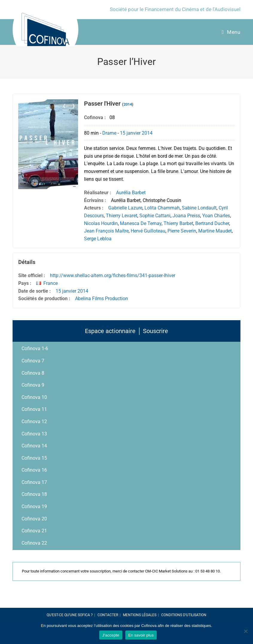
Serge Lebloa (98, 239)
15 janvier (130, 133)
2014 (128, 104)
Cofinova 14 (34, 446)
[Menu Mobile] (231, 32)
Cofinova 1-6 (35, 348)
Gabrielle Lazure (125, 208)
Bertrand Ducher (212, 223)
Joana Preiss (186, 216)
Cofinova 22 (34, 543)
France (51, 283)
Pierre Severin (182, 231)
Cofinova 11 (34, 409)
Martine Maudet (215, 231)
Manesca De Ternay (141, 223)
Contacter (108, 615)
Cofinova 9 (33, 385)
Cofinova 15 (34, 458)
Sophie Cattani (155, 216)
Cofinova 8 (33, 373)
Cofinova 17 (34, 482)
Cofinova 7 (33, 361)
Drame (109, 133)
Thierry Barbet (178, 223)
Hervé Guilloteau (148, 231)
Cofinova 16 (34, 470)
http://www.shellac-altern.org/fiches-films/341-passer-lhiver (113, 275)
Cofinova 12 (34, 422)
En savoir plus (141, 635)
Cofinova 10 (34, 397)
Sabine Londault (199, 208)
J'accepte (111, 635)
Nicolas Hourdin (101, 223)
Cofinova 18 (34, 494)
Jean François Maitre (106, 231)
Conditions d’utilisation (184, 615)
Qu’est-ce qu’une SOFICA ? (70, 615)
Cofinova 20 (34, 519)
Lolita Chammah (162, 208)
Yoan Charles (216, 216)
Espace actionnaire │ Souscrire (126, 331)
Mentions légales (140, 615)
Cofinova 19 (34, 506)
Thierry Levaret (122, 216)
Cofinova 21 (34, 531)
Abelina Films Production (102, 299)
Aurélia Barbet (131, 193)
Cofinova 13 (34, 434)
